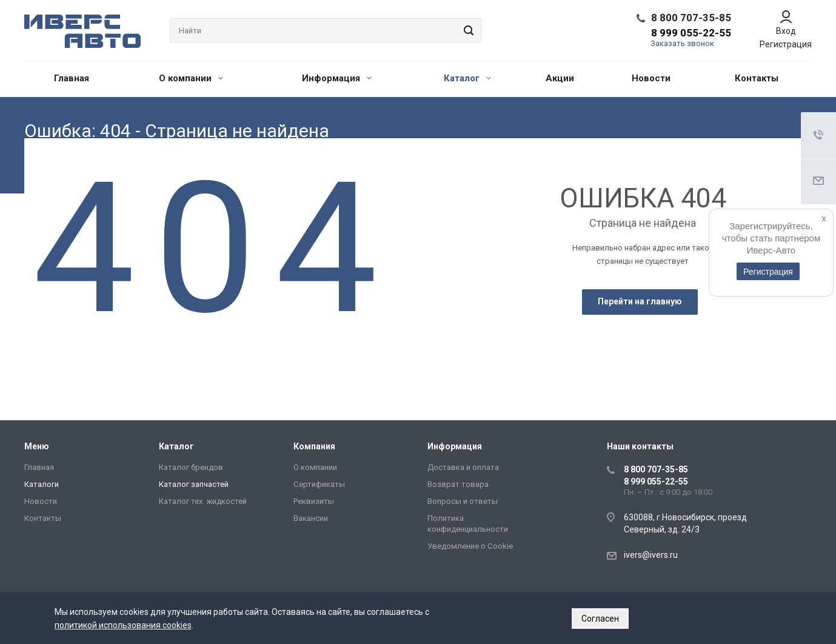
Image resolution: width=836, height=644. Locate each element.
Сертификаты (319, 484)
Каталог (467, 78)
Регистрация (786, 44)
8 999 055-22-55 (691, 33)
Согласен (600, 619)
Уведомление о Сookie (470, 546)
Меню (37, 446)
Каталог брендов (191, 467)
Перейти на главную (640, 301)
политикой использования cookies (123, 625)
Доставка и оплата (463, 467)
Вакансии (311, 518)
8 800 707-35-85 (691, 18)
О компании (191, 78)
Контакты (757, 78)
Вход (786, 31)
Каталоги (42, 484)
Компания (314, 446)
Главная (72, 78)
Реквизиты (314, 501)
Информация (337, 78)
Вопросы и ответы (463, 501)
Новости (651, 78)
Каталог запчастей (194, 484)
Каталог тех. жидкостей (203, 501)
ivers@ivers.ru (651, 555)
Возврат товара (458, 484)
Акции (560, 78)
